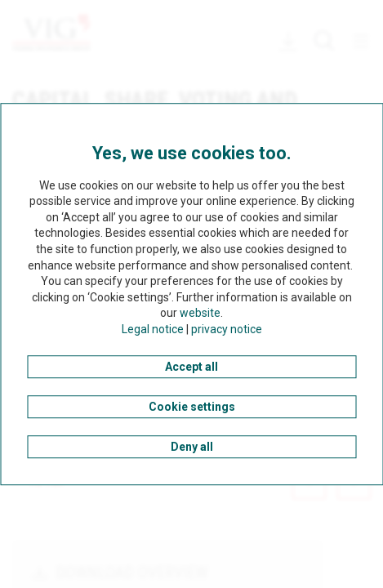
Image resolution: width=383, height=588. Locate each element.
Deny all (192, 447)
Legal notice (153, 329)
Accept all (191, 367)
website (200, 314)
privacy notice (227, 329)
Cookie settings (192, 407)
